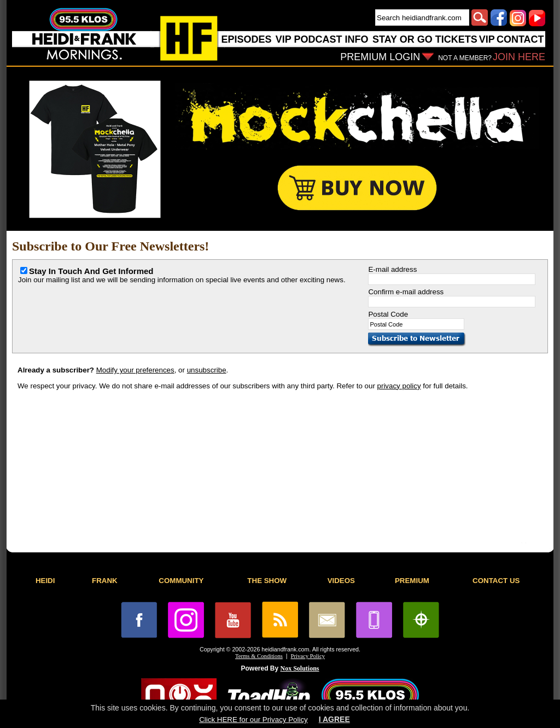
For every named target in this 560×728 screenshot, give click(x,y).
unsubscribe (207, 370)
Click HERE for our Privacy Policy (253, 720)
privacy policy (399, 386)
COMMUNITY (181, 581)
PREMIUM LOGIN (380, 57)
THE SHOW (267, 581)
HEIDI (45, 581)
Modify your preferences (135, 370)
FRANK (105, 581)
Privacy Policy (308, 656)
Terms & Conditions (259, 656)
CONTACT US (496, 581)
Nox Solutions (300, 668)
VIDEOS (341, 581)
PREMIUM (412, 581)
